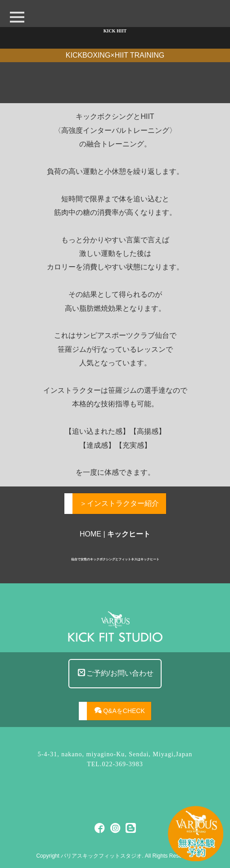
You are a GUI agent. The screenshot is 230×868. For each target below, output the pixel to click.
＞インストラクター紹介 (119, 503)
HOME (90, 534)
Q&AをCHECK (120, 727)
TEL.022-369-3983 (115, 764)
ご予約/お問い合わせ (115, 695)
